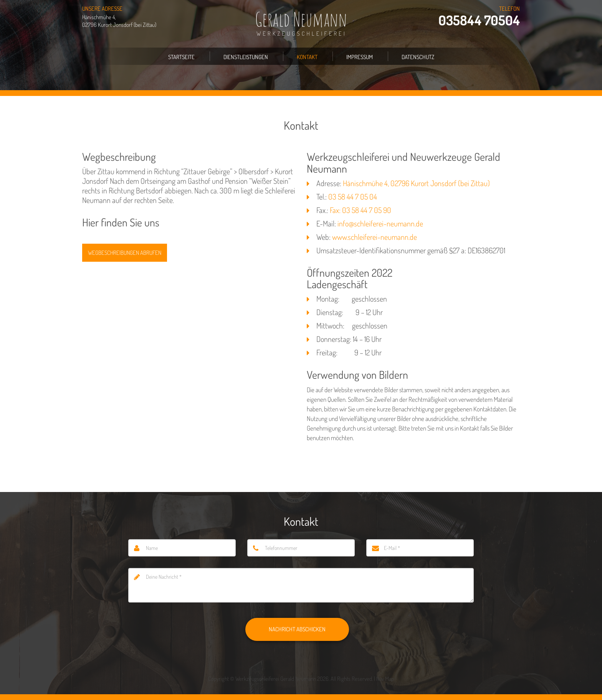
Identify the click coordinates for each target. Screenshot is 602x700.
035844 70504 (479, 20)
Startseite (181, 57)
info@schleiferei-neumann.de (380, 223)
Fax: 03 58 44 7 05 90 (361, 210)
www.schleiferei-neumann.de (375, 237)
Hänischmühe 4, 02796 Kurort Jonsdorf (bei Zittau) (416, 183)
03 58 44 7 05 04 (353, 196)
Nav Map (385, 679)
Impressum (360, 57)
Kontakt (307, 57)
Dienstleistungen (246, 57)
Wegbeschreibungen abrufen (125, 253)
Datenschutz (418, 57)
